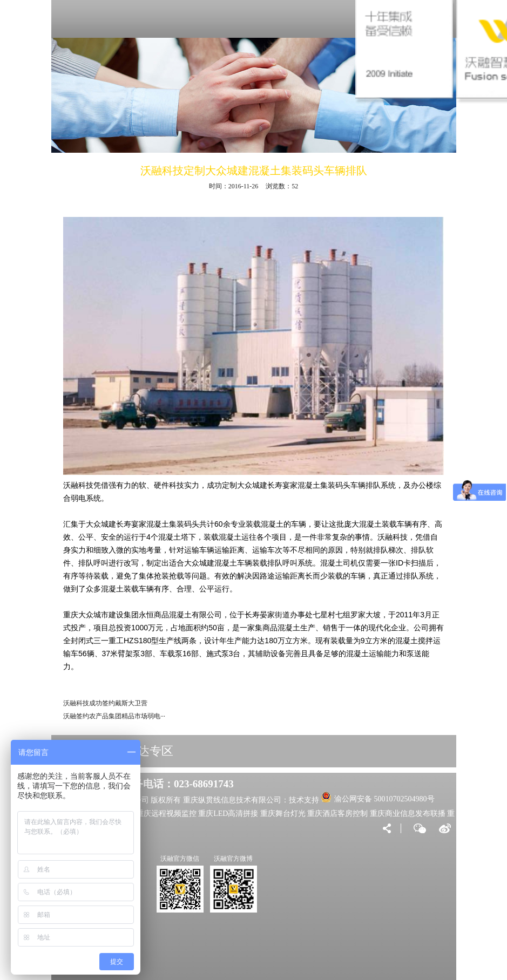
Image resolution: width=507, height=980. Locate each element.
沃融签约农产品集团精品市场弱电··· (114, 716)
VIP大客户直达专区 (122, 751)
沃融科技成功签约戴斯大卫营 (105, 703)
